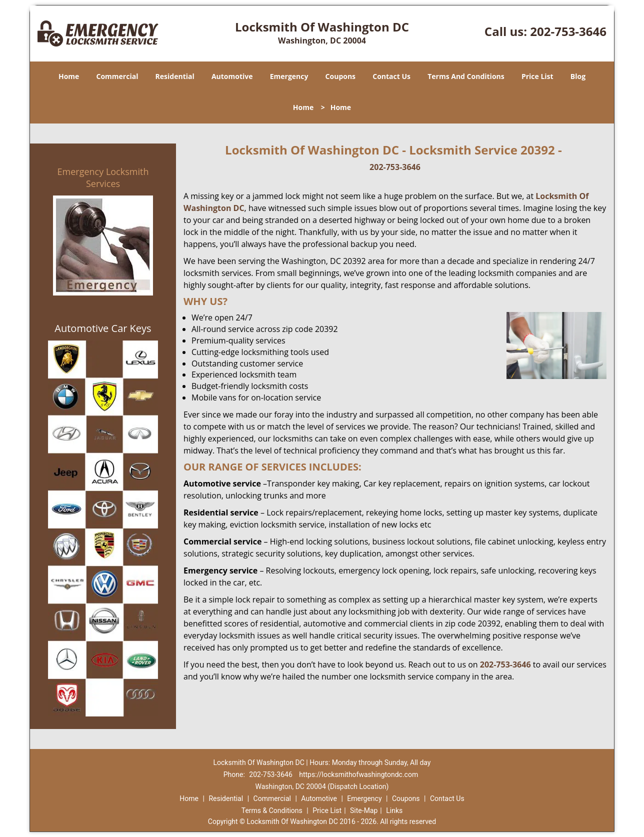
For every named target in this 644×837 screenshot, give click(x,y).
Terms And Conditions (466, 76)
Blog (578, 76)
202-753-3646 (568, 31)
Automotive (232, 76)
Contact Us (391, 76)
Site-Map (364, 810)
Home (69, 76)
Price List (537, 76)
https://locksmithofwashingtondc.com (358, 774)
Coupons (340, 76)
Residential (175, 76)
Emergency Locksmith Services (103, 177)
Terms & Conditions (272, 810)
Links (394, 810)
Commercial (117, 76)
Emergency (289, 76)
